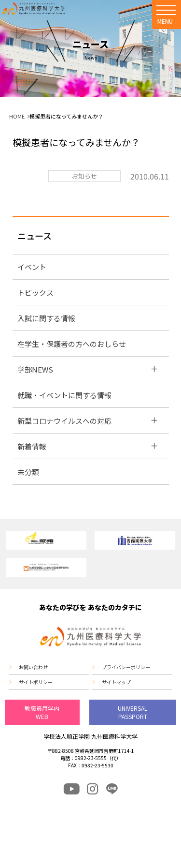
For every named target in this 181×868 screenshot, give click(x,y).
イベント (32, 267)
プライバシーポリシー (126, 667)
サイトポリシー (36, 682)
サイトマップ (116, 682)
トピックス (35, 292)
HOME (17, 116)
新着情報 (32, 446)
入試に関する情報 (46, 318)
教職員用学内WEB (42, 712)
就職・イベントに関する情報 (64, 395)
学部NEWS (35, 369)
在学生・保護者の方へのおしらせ (72, 344)
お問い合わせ (33, 667)
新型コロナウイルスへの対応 (64, 421)
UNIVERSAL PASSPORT (132, 712)
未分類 (28, 472)
